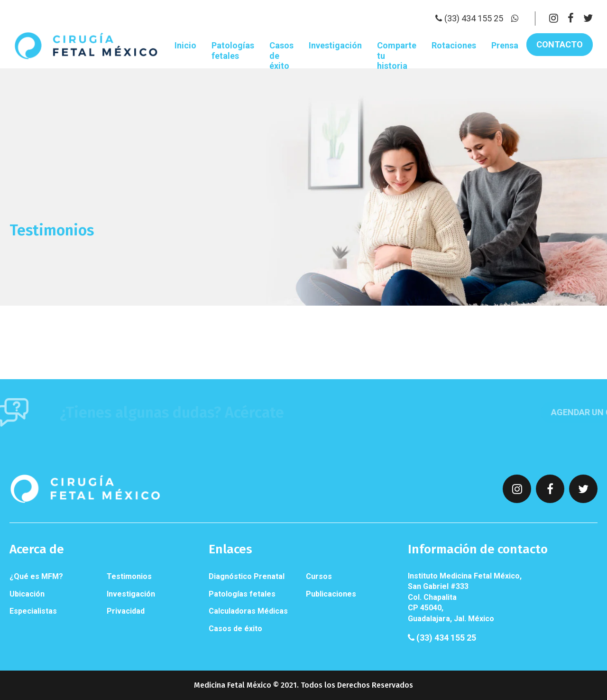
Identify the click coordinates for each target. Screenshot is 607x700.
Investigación (335, 45)
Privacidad (126, 611)
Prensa (505, 45)
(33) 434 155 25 (442, 638)
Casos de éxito (281, 56)
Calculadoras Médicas (248, 611)
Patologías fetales (233, 51)
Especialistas (33, 611)
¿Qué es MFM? (36, 576)
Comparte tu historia (397, 56)
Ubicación (27, 594)
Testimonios (129, 576)
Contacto (560, 44)
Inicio (185, 45)
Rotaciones (454, 45)
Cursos (319, 576)
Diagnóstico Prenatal (247, 576)
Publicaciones (331, 594)
